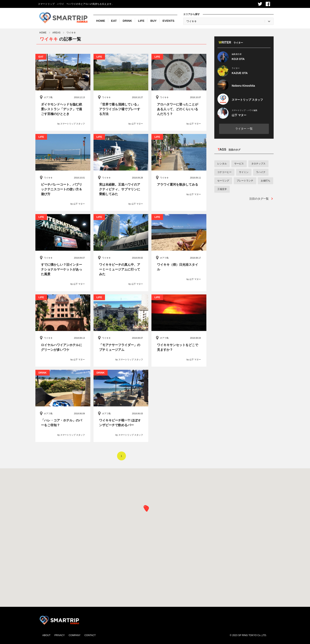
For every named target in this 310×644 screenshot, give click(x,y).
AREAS (56, 33)
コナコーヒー (224, 172)
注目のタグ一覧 (259, 199)
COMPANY (75, 635)
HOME (43, 33)
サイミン (244, 172)
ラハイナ (261, 172)
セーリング (223, 181)
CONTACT (90, 635)
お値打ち (266, 181)
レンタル (222, 164)
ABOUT (46, 635)
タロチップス (258, 164)
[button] (147, 509)
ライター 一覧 (244, 129)
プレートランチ (245, 181)
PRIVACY (60, 635)
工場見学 (222, 189)
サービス (239, 164)
